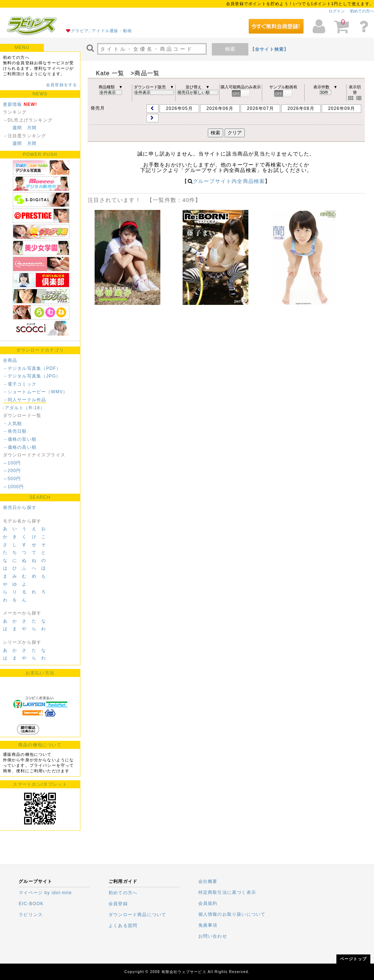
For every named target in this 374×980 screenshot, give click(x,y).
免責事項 (208, 925)
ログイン (337, 11)
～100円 (12, 463)
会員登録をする (62, 85)
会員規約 (208, 903)
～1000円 (14, 487)
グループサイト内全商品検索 (229, 181)
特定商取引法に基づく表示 (227, 892)
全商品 (10, 360)
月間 (32, 128)
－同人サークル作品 (25, 400)
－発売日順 (15, 431)
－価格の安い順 (20, 439)
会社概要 (208, 881)
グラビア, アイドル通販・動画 (101, 31)
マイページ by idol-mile (45, 893)
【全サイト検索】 (270, 49)
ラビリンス (31, 915)
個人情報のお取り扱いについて (232, 914)
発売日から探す (20, 508)
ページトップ (353, 959)
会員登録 (118, 904)
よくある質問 (123, 926)
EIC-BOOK (31, 904)
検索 (230, 49)
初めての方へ (362, 11)
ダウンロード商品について (137, 915)
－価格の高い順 (20, 447)
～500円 (12, 479)
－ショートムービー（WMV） (35, 392)
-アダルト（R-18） (24, 408)
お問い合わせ (213, 936)
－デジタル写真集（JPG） (32, 376)
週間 (17, 128)
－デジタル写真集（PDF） (32, 368)
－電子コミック (20, 384)
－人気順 (13, 424)
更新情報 (13, 104)
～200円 (12, 471)
